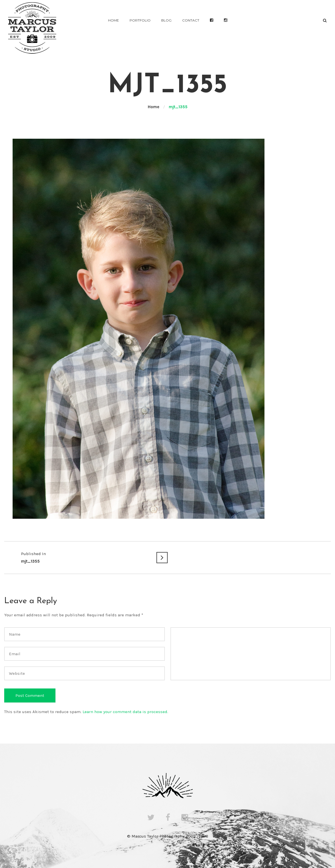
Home (113, 20)
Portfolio (140, 20)
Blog (166, 20)
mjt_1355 (86, 557)
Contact (191, 20)
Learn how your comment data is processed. (125, 712)
